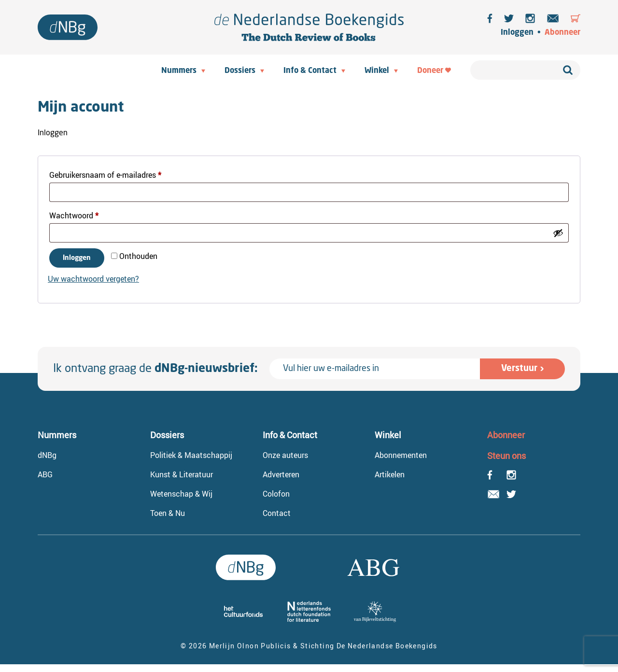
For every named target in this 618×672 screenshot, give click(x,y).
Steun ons (506, 456)
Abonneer (562, 33)
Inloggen (517, 33)
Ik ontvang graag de (155, 369)
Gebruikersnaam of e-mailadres (117, 174)
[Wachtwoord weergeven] (558, 233)
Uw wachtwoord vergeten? (93, 279)
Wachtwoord (85, 214)
